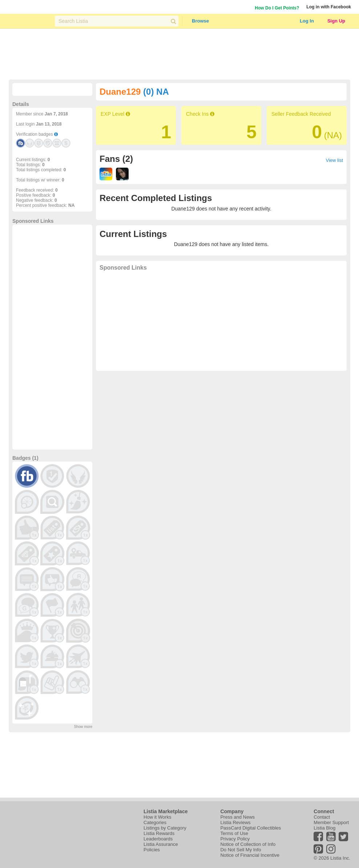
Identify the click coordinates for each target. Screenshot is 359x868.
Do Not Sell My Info (241, 850)
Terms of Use (234, 833)
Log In (307, 21)
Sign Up (336, 21)
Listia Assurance (161, 844)
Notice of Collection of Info (248, 844)
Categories (155, 822)
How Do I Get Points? (277, 8)
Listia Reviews (235, 822)
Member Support (331, 822)
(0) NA (156, 92)
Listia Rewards (159, 833)
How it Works (157, 817)
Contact (322, 817)
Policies (152, 850)
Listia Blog (324, 828)
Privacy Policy (235, 839)
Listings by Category (165, 828)
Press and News (237, 817)
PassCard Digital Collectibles (251, 828)
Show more (83, 727)
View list (334, 160)
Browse (200, 21)
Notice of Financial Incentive (250, 855)
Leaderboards (158, 839)
